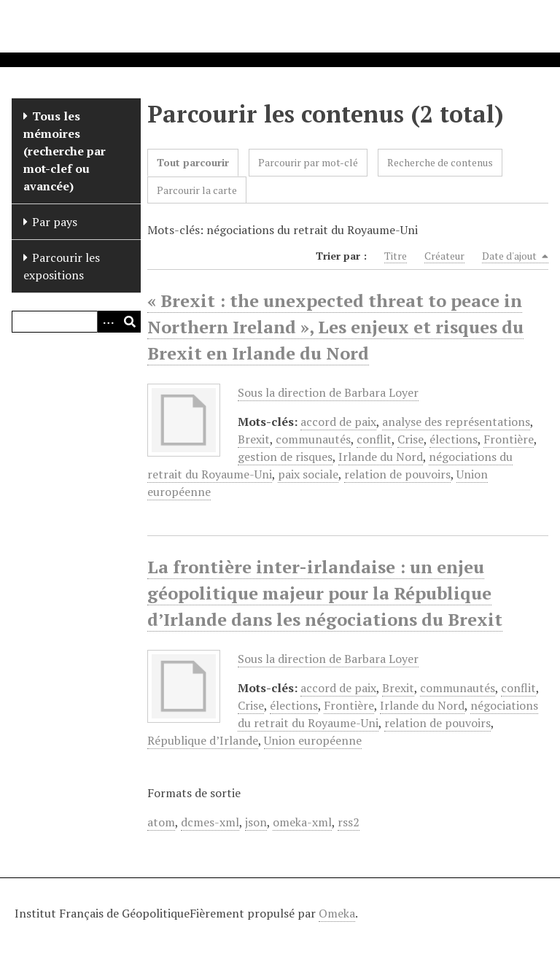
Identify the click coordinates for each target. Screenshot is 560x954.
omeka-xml (302, 822)
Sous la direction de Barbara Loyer (328, 392)
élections (454, 439)
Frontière (509, 439)
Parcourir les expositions (62, 266)
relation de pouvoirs (397, 474)
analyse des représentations (456, 422)
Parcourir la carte (197, 190)
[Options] (108, 322)
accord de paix (338, 422)
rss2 (349, 822)
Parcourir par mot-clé (308, 162)
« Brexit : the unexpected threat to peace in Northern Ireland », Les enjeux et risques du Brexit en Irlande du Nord (335, 327)
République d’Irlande (203, 740)
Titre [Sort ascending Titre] (396, 256)
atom (161, 822)
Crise (411, 439)
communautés (313, 439)
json (256, 822)
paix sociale (308, 474)
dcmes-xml (210, 822)
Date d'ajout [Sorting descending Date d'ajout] (515, 256)
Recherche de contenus (440, 162)
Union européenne (313, 740)
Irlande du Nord (381, 457)
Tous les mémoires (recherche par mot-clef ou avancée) (65, 151)
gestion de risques (285, 457)
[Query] (76, 322)
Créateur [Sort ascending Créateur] (444, 256)
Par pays (55, 222)
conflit (374, 439)
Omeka (337, 913)
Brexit (254, 439)
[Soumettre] (130, 322)
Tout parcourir (193, 162)
